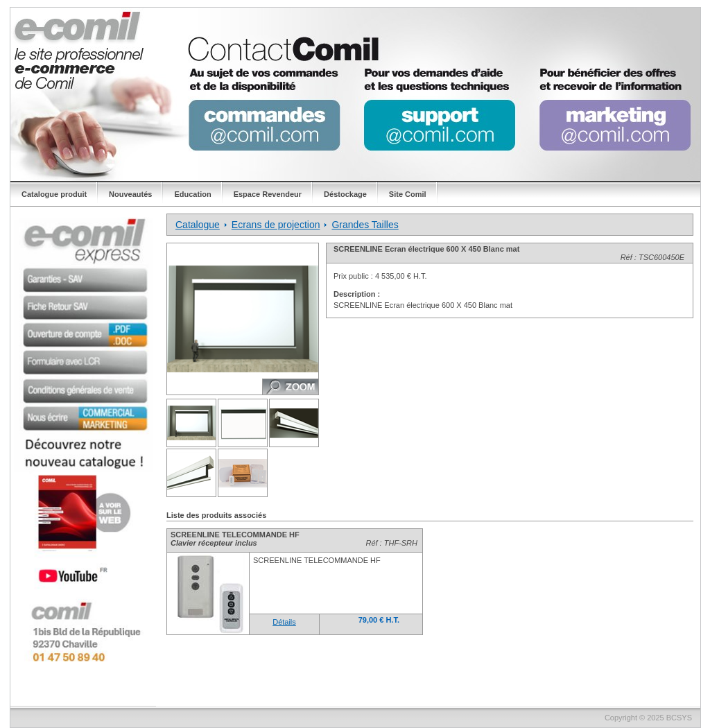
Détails (284, 622)
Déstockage (345, 194)
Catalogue (198, 225)
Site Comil (408, 194)
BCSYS (679, 718)
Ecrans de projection (276, 225)
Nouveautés (130, 194)
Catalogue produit (54, 194)
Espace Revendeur (268, 194)
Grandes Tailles (365, 225)
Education (192, 194)
